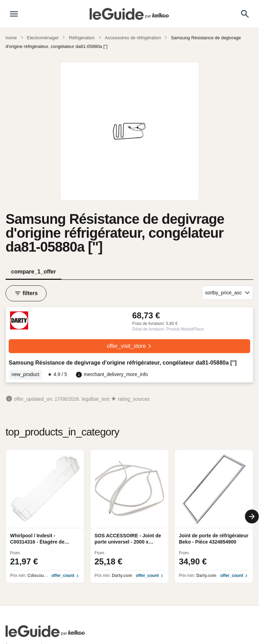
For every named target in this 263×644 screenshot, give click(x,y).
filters (26, 293)
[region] (129, 516)
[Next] (252, 516)
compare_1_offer (34, 272)
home (11, 38)
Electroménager (43, 38)
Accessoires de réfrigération (133, 38)
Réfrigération (82, 38)
